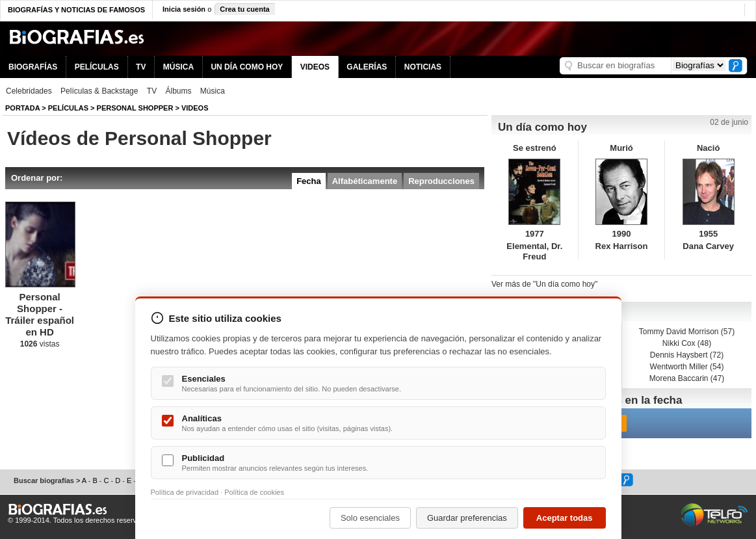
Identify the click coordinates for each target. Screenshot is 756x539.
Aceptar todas (565, 518)
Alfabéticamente (365, 181)
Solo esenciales (370, 518)
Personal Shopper (135, 108)
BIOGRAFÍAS (33, 67)
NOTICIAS (423, 67)
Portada (22, 108)
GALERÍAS (367, 67)
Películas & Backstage (99, 91)
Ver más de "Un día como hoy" (544, 284)
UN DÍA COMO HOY (247, 67)
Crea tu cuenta (244, 9)
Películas (68, 108)
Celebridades (29, 91)
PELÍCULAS (97, 67)
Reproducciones (441, 181)
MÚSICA (178, 67)
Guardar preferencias (467, 518)
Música (213, 91)
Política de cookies (254, 492)
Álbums (179, 91)
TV (141, 67)
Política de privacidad (185, 492)
